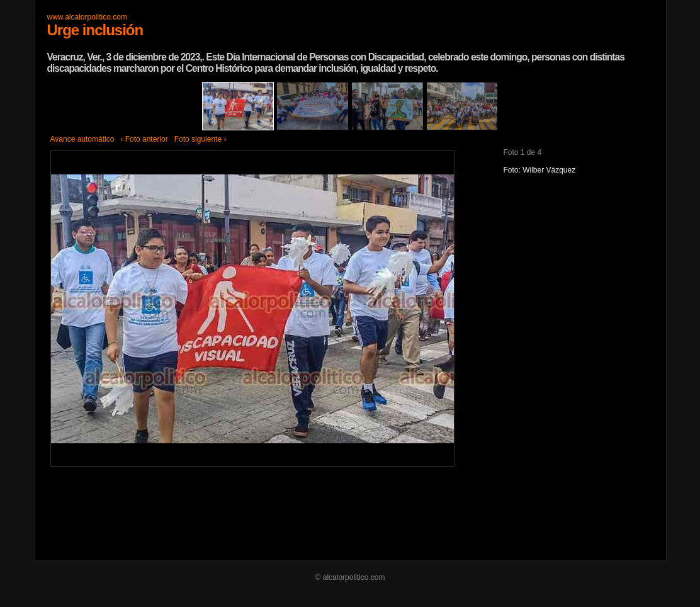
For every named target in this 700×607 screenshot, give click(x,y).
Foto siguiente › (200, 139)
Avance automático (82, 139)
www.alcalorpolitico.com (87, 17)
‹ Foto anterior (144, 139)
